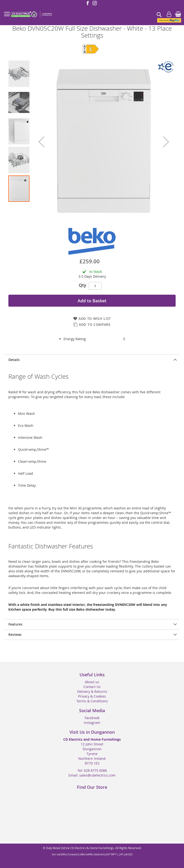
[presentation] (92, 360)
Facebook (92, 718)
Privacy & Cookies (92, 696)
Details (14, 360)
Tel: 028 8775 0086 (92, 770)
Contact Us (92, 687)
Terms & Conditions (92, 701)
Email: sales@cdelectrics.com (92, 775)
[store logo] (31, 14)
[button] (41, 142)
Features (15, 624)
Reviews (15, 634)
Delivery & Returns (92, 691)
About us (92, 682)
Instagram (92, 723)
